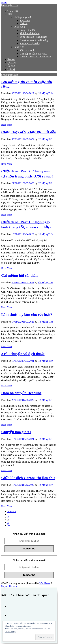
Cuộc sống (19, 27)
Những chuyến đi (23, 17)
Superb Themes (9, 586)
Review (11, 59)
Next (10, 525)
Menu (4, 3)
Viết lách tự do (27, 50)
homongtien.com (10, 5)
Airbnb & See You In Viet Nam (35, 57)
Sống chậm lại (27, 30)
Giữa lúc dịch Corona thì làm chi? (28, 478)
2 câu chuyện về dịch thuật (23, 354)
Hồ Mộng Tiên (45, 93)
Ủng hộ (11, 66)
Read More (7, 125)
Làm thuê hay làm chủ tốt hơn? (27, 315)
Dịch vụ (12, 63)
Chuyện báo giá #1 (16, 432)
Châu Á (24, 23)
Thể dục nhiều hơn (30, 33)
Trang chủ (13, 11)
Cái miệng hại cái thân (19, 275)
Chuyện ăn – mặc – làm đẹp (34, 40)
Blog (10, 14)
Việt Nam (25, 20)
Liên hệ (11, 69)
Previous (12, 511)
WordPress (45, 583)
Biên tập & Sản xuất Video (33, 54)
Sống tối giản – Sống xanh (33, 37)
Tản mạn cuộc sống (30, 44)
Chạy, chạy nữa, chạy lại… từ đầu (29, 132)
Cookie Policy (10, 632)
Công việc (19, 47)
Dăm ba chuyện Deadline (21, 393)
